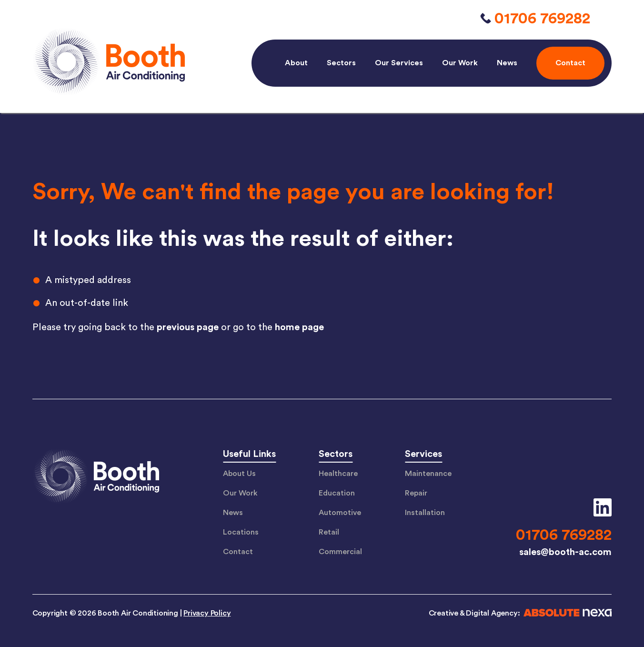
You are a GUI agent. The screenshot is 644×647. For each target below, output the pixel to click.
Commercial (340, 552)
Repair (416, 493)
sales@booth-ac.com (565, 552)
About (296, 63)
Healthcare (338, 474)
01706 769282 (542, 19)
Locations (241, 532)
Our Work (460, 63)
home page (299, 327)
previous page (188, 327)
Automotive (340, 513)
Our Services (399, 63)
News (507, 63)
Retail (329, 532)
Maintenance (428, 474)
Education (337, 493)
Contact (238, 552)
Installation (425, 513)
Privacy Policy (207, 613)
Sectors (341, 63)
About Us (239, 474)
